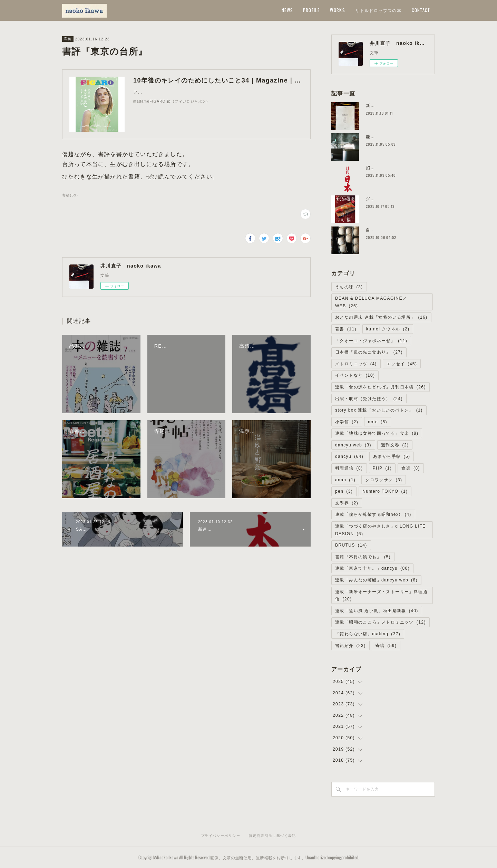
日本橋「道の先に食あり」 (369, 352)
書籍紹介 (350, 646)
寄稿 (68, 39)
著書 (346, 329)
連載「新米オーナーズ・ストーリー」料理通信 (381, 596)
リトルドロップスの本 (378, 10)
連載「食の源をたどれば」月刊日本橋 (381, 387)
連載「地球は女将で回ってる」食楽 (377, 433)
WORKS (337, 10)
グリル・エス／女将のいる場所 (398, 199)
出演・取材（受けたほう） (369, 399)
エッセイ (402, 364)
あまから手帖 (392, 456)
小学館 (347, 422)
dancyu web (353, 445)
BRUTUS (351, 545)
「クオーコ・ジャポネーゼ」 (371, 341)
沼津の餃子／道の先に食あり (396, 168)
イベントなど (355, 375)
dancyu (349, 456)
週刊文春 (395, 445)
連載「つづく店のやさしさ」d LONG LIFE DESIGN (380, 530)
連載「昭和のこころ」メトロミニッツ (381, 622)
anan (345, 480)
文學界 (347, 503)
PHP (382, 468)
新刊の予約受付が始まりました (398, 106)
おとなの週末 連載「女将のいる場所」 (381, 317)
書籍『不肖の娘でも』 (363, 557)
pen (344, 491)
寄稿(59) (70, 195)
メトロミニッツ (356, 364)
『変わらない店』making (368, 634)
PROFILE (311, 10)
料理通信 (349, 468)
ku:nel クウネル (388, 329)
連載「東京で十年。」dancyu (372, 568)
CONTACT (421, 10)
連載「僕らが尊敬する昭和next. (373, 514)
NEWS (287, 10)
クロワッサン (384, 480)
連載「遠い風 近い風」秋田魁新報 (377, 611)
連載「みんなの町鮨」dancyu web (376, 580)
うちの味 (349, 287)
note (378, 422)
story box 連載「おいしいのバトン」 (379, 410)
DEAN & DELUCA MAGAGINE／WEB (371, 302)
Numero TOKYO (385, 491)
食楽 (411, 468)
